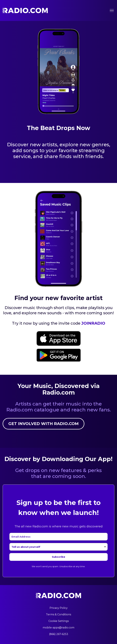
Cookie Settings (59, 621)
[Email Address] (58, 537)
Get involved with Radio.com (43, 424)
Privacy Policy (59, 608)
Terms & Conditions (58, 614)
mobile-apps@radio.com (58, 628)
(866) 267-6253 (59, 634)
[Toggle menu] (112, 10)
